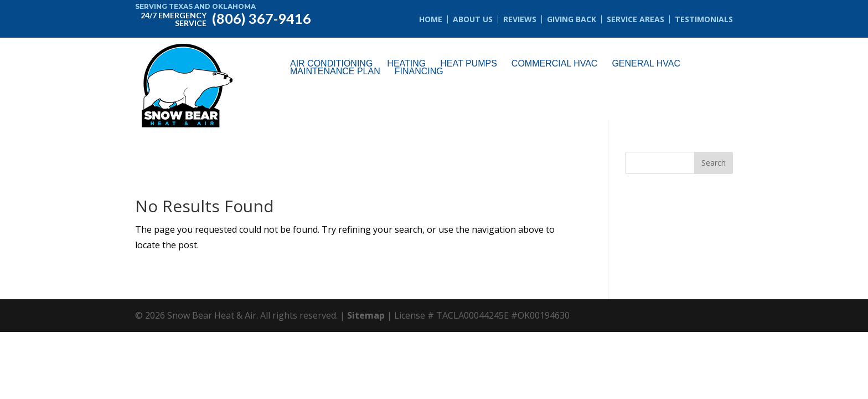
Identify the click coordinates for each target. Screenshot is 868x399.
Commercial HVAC (555, 64)
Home (431, 19)
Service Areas (635, 19)
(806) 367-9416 (223, 18)
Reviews (520, 19)
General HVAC (646, 64)
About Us (473, 19)
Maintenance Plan (335, 71)
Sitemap (366, 315)
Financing (419, 71)
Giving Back (572, 19)
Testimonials (704, 19)
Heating (406, 64)
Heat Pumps (469, 64)
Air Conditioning (331, 64)
